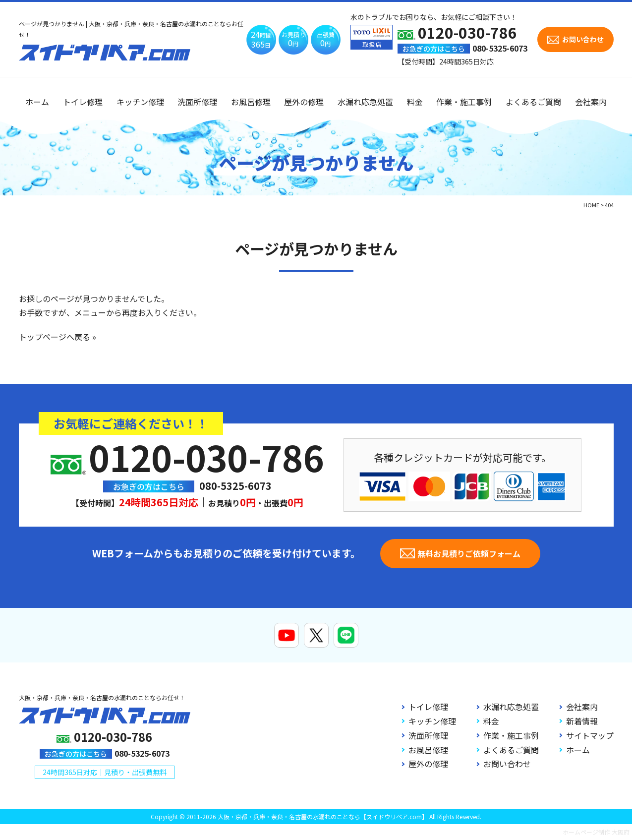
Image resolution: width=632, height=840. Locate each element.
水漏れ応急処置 (365, 102)
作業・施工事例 (464, 102)
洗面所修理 (197, 102)
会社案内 (591, 102)
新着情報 (582, 721)
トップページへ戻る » (57, 337)
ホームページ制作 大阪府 (596, 832)
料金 (415, 102)
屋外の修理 (304, 102)
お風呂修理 (251, 102)
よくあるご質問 (533, 102)
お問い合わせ (507, 764)
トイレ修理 (83, 102)
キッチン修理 (140, 102)
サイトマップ (590, 735)
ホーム (37, 102)
